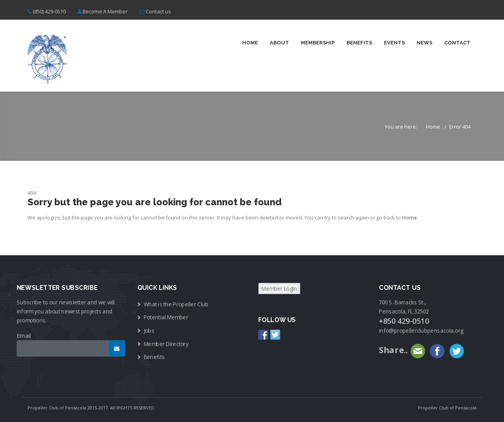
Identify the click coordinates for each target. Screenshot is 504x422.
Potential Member (167, 317)
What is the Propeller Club (177, 304)
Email (26, 335)
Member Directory (167, 343)
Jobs (150, 330)
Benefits (359, 43)
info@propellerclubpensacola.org (419, 330)
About (279, 43)
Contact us (158, 11)
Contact (457, 43)
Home (250, 43)
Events (394, 43)
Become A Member (105, 11)
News (424, 43)
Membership (318, 43)
